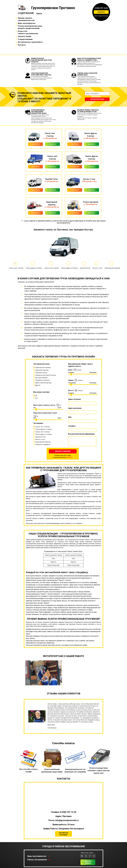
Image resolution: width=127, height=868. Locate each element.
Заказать (101, 12)
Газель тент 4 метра (52, 268)
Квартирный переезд (112, 268)
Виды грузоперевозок (27, 23)
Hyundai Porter (85, 268)
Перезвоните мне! (97, 99)
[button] (26, 678)
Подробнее (35, 144)
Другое (38, 385)
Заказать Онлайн (25, 36)
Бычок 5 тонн (98, 268)
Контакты (22, 45)
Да (36, 395)
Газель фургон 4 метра (69, 268)
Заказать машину (63, 451)
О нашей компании (25, 39)
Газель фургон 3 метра (34, 268)
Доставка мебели (41, 378)
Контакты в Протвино (63, 834)
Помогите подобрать (43, 444)
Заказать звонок (88, 862)
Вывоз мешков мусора (43, 383)
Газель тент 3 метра (16, 268)
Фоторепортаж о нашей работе (30, 42)
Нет (37, 398)
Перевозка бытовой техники (46, 375)
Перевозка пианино (43, 380)
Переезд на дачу (41, 372)
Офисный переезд (42, 370)
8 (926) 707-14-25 (101, 8)
